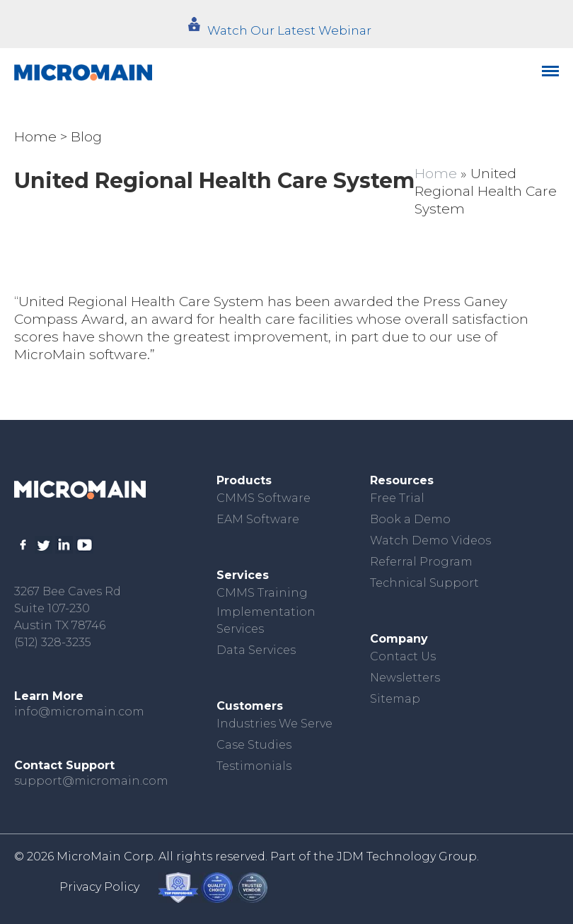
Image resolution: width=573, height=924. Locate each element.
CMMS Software (264, 498)
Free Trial (397, 498)
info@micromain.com (79, 712)
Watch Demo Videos (430, 540)
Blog (86, 137)
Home (35, 137)
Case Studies (254, 745)
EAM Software (258, 519)
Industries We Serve (274, 724)
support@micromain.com (91, 781)
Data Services (256, 650)
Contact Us (403, 656)
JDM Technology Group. (408, 856)
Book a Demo (410, 519)
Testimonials (254, 766)
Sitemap (395, 699)
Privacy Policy (99, 887)
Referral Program (421, 562)
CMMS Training (262, 593)
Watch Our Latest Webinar (289, 30)
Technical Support (424, 583)
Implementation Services (266, 620)
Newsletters (405, 678)
